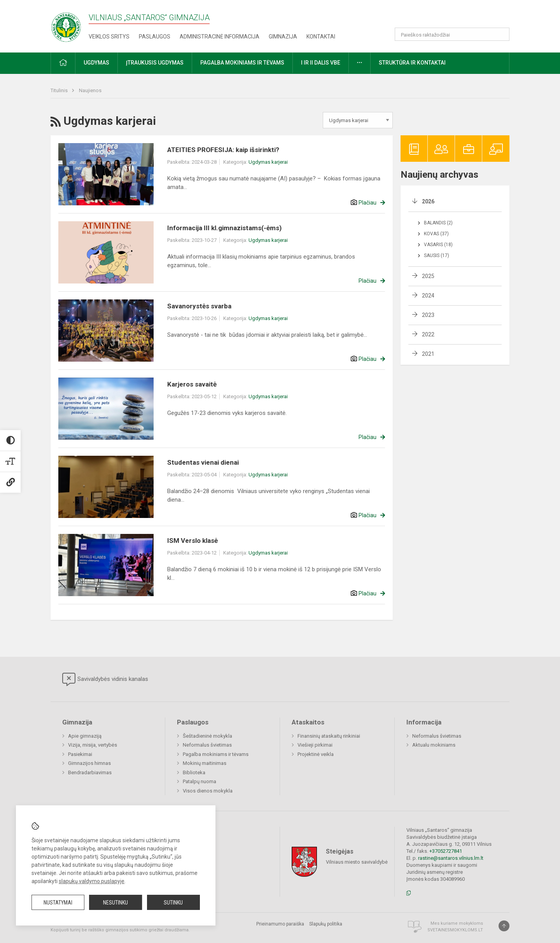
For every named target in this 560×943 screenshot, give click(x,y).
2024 (428, 296)
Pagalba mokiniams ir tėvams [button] (242, 63)
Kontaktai (321, 37)
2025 (428, 276)
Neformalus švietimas (207, 745)
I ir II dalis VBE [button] (321, 63)
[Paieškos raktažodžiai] (452, 34)
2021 (428, 354)
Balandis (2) (438, 223)
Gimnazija (283, 37)
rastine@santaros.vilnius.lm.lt (451, 858)
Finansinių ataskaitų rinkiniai (329, 736)
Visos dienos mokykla (208, 791)
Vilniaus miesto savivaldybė (357, 862)
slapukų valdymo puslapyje (92, 881)
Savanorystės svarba (199, 306)
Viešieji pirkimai (315, 745)
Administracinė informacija (220, 37)
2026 (428, 201)
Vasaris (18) (438, 245)
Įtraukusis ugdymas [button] (155, 63)
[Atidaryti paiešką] (501, 34)
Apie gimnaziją (85, 736)
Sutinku (173, 903)
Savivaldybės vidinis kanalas (105, 679)
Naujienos (90, 90)
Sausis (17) (437, 255)
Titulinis (60, 90)
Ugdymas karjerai (268, 162)
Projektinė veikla (316, 754)
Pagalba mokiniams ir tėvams (216, 754)
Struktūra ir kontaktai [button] (412, 63)
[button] (456, 16)
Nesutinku (115, 903)
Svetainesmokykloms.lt (455, 930)
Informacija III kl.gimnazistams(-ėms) (224, 228)
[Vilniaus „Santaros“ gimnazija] (66, 25)
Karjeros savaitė (192, 384)
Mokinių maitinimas (205, 763)
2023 (428, 315)
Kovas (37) (436, 234)
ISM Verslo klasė (192, 541)
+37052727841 (446, 851)
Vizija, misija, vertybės (93, 745)
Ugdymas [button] (96, 63)
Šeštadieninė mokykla (207, 736)
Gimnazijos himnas (89, 763)
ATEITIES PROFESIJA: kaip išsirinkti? (223, 150)
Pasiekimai (80, 754)
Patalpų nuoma (199, 781)
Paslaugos (155, 37)
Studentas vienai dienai (203, 462)
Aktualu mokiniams (434, 745)
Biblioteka (194, 772)
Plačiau (367, 203)
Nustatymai (58, 903)
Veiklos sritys (109, 37)
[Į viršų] (504, 926)
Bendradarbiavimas (90, 772)
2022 (428, 334)
